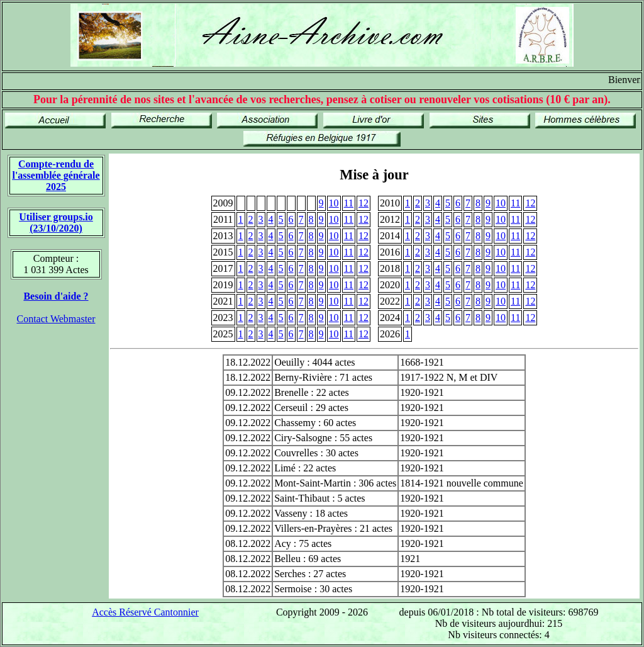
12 (364, 203)
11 (349, 203)
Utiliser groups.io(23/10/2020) (56, 222)
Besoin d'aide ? (56, 296)
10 (334, 203)
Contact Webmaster (56, 319)
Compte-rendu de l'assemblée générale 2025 (56, 175)
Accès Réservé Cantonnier (145, 612)
